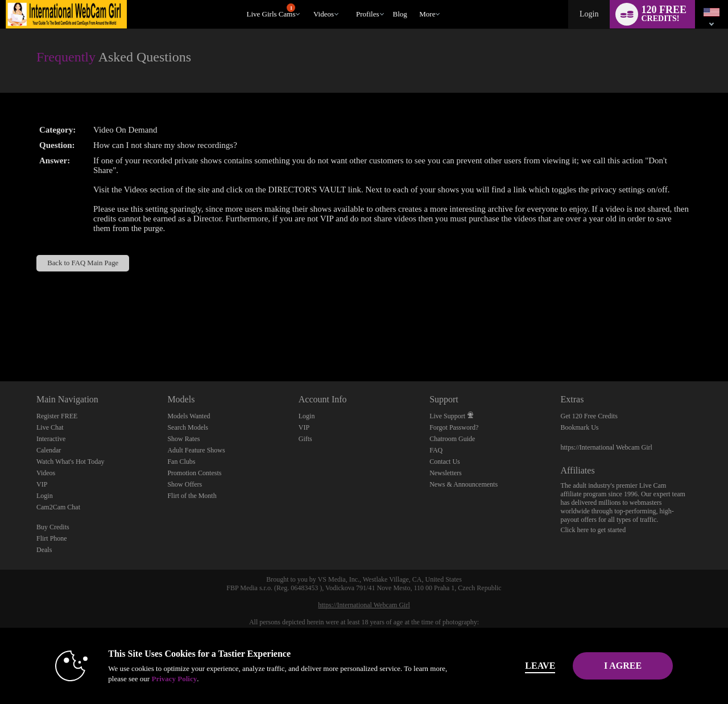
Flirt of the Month (192, 496)
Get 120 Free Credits (589, 416)
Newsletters (446, 473)
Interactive (51, 439)
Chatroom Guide (452, 439)
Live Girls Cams (271, 11)
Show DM (0, 339)
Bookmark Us (580, 427)
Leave (523, 666)
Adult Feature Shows (196, 450)
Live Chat (50, 427)
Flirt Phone (52, 538)
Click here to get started (593, 530)
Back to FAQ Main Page (83, 263)
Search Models (188, 427)
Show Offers (185, 484)
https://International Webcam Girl (607, 447)
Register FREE (57, 416)
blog (400, 14)
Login (589, 14)
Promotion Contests (194, 473)
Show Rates (183, 439)
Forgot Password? (454, 427)
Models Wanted (189, 416)
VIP (42, 484)
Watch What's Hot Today (71, 462)
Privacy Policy (157, 679)
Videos (324, 14)
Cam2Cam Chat (58, 507)
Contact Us (445, 462)
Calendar (49, 450)
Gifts (305, 439)
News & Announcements (464, 484)
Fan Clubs (181, 462)
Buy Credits (53, 527)
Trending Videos (308, 0)
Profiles (367, 14)
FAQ (436, 450)
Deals (44, 550)
